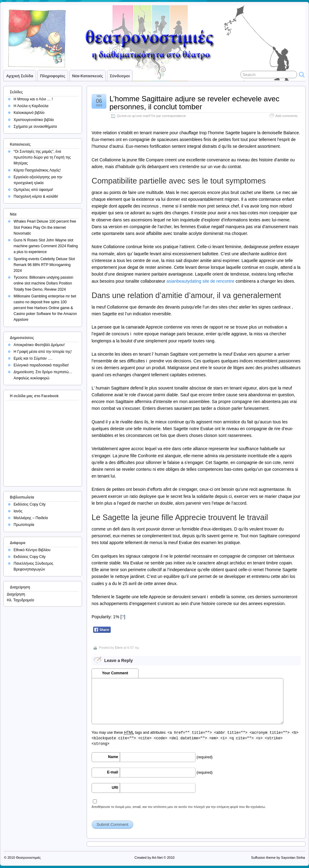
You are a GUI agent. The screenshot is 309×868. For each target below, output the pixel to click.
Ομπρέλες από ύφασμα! (33, 190)
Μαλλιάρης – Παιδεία (31, 518)
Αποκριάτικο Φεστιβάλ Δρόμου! (39, 345)
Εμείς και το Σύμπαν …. (33, 358)
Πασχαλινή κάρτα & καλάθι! (36, 196)
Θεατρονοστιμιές (29, 858)
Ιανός (18, 511)
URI (115, 788)
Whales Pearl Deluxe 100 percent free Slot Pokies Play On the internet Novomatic (45, 227)
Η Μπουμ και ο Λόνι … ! (33, 99)
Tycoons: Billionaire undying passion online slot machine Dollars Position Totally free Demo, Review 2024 (43, 283)
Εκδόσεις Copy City (30, 504)
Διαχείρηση (16, 594)
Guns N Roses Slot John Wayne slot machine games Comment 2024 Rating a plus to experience (46, 246)
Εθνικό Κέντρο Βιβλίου (32, 550)
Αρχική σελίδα (20, 76)
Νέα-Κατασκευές (88, 76)
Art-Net (157, 858)
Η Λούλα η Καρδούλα (31, 106)
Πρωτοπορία (24, 525)
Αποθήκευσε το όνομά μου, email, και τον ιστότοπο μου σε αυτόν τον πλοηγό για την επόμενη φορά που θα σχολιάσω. (179, 807)
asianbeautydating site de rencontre (200, 281)
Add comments (286, 116)
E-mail (113, 772)
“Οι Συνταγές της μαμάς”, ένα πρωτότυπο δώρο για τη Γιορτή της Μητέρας (42, 157)
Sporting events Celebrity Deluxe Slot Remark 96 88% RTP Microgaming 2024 (44, 265)
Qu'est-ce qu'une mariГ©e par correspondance (151, 116)
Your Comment (115, 673)
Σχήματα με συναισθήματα (35, 127)
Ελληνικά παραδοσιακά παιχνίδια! (41, 365)
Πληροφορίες (53, 76)
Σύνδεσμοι (120, 76)
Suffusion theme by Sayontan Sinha (278, 858)
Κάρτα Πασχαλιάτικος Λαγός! (37, 170)
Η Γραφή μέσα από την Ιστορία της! (43, 352)
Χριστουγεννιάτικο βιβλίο (34, 120)
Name (113, 757)
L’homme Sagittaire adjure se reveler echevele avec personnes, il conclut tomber (194, 103)
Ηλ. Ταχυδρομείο (21, 600)
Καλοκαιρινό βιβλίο (29, 113)
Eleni (119, 648)
